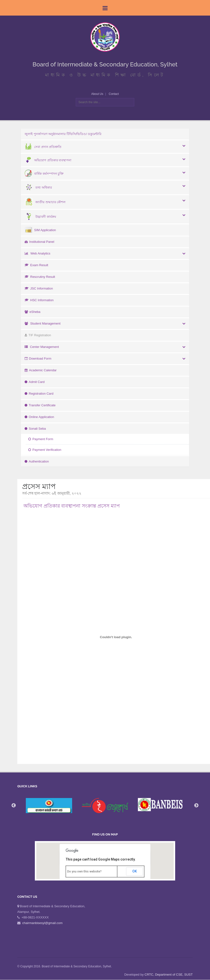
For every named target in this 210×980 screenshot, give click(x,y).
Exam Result (36, 265)
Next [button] (196, 806)
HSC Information (39, 300)
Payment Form (41, 439)
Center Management (42, 347)
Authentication (37, 461)
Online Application (39, 417)
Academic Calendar (41, 370)
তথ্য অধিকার (38, 187)
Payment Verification (45, 450)
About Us (97, 94)
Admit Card (35, 382)
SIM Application (40, 230)
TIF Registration (38, 335)
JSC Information (39, 288)
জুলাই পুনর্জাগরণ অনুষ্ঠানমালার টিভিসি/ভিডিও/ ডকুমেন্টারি (63, 134)
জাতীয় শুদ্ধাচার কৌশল (45, 202)
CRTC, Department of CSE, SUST (169, 975)
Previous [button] (14, 806)
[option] (105, 806)
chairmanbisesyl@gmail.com (42, 923)
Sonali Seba (35, 429)
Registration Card (39, 394)
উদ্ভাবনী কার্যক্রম (40, 217)
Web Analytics (37, 253)
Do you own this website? (84, 871)
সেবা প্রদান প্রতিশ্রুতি (43, 147)
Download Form (38, 358)
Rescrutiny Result (40, 277)
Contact (114, 94)
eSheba (33, 312)
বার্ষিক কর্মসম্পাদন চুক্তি (44, 174)
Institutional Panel (39, 242)
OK (135, 871)
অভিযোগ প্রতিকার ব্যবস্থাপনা (48, 160)
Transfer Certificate (40, 405)
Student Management (43, 323)
